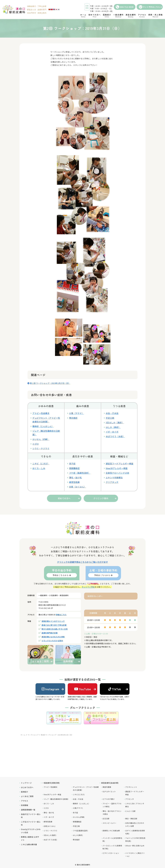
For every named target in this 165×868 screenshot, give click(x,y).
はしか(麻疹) (78, 835)
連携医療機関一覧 (28, 810)
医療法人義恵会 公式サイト (30, 838)
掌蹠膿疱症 (74, 468)
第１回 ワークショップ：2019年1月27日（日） (50, 383)
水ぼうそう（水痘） (115, 436)
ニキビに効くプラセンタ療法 (135, 805)
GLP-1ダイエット (109, 791)
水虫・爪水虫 (112, 413)
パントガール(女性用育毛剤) (112, 840)
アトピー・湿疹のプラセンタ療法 (112, 805)
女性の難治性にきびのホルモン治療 (135, 824)
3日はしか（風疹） (115, 422)
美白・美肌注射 (131, 819)
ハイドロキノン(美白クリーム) (135, 855)
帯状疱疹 (73, 418)
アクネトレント (131, 787)
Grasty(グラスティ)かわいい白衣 (31, 831)
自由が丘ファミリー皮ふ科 (31, 816)
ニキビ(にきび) (79, 794)
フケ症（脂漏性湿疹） (80, 473)
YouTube (82, 689)
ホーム (23, 735)
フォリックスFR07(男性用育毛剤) (135, 840)
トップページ (26, 783)
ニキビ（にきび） (41, 464)
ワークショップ (33, 735)
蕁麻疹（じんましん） (43, 426)
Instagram (50, 689)
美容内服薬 (107, 787)
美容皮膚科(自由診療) (110, 783)
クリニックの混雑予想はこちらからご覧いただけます (82, 562)
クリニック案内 (101, 498)
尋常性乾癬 (74, 482)
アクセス (24, 801)
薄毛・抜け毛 (75, 478)
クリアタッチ (112, 482)
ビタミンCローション (111, 853)
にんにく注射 (130, 811)
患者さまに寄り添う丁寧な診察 (54, 625)
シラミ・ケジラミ (41, 448)
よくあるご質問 (27, 796)
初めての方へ (64, 498)
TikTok (115, 689)
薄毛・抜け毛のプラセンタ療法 (112, 813)
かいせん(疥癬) (79, 817)
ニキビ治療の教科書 (29, 844)
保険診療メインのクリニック (53, 621)
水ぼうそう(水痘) (50, 840)
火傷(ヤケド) (78, 808)
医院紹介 (25, 792)
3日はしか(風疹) (50, 835)
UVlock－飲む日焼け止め (135, 846)
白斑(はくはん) (49, 826)
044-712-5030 (125, 7)
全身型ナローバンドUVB (117, 473)
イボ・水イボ (112, 432)
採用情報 (25, 805)
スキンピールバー (109, 823)
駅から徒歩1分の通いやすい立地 (55, 629)
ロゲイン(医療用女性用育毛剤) (135, 832)
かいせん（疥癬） (41, 439)
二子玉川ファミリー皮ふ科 (31, 823)
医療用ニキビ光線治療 (111, 831)
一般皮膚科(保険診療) (51, 783)
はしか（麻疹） (113, 427)
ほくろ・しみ (39, 468)
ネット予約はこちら (149, 7)
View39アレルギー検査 (117, 468)
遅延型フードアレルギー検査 (120, 464)
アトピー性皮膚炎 (41, 413)
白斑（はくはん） (78, 487)
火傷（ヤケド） (77, 413)
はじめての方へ (27, 787)
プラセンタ (130, 799)
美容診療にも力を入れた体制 (53, 637)
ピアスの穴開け (109, 799)
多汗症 (72, 464)
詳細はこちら (61, 615)
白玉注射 (106, 819)
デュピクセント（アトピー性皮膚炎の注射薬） (86, 788)
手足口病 (110, 418)
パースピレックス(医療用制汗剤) (112, 847)
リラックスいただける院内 (52, 641)
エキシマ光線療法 (114, 478)
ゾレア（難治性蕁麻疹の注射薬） (57, 799)
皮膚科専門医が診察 (50, 633)
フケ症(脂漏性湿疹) (80, 831)
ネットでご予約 (88, 587)
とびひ (36, 444)
